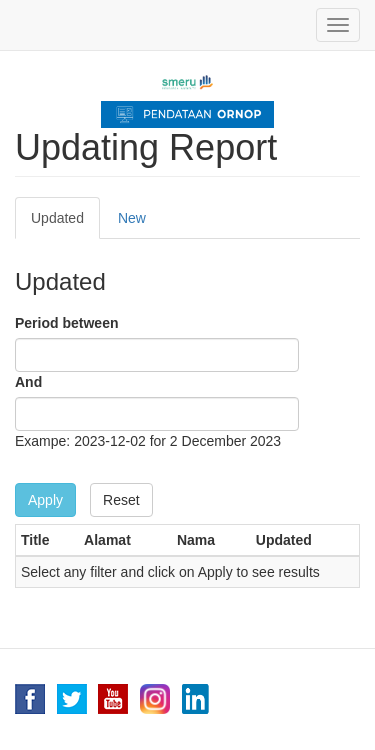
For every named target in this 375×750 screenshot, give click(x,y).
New (132, 218)
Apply (45, 500)
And (28, 382)
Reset (121, 500)
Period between (66, 323)
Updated (65, 223)
